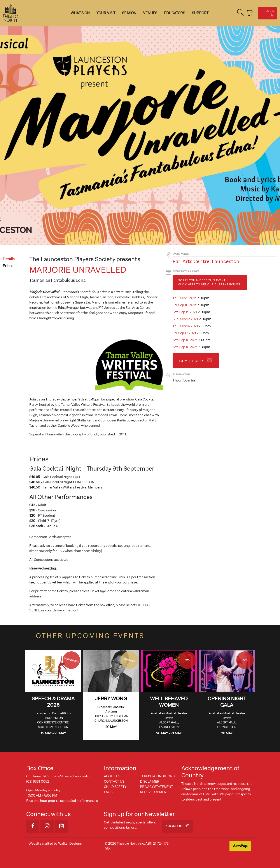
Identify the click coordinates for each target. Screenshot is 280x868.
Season (129, 13)
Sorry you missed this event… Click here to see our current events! (210, 282)
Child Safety (115, 787)
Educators (175, 13)
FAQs (108, 792)
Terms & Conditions (157, 776)
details (9, 259)
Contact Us (114, 782)
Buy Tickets (196, 360)
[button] (241, 13)
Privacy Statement (157, 787)
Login (270, 13)
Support (200, 13)
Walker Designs (70, 844)
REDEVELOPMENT (154, 792)
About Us (112, 776)
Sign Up (178, 826)
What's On (80, 13)
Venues (150, 13)
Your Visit (106, 13)
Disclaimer (150, 782)
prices (8, 266)
